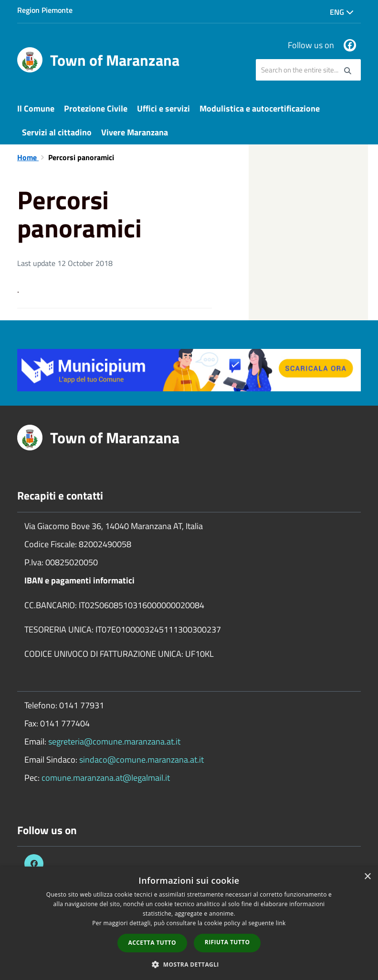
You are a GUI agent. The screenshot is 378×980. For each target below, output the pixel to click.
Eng (342, 12)
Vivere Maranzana (135, 132)
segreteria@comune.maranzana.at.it (114, 741)
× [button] (367, 877)
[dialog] (189, 923)
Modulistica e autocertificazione (260, 108)
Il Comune (36, 108)
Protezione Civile (96, 108)
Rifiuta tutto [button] (227, 942)
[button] (189, 964)
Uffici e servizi (163, 108)
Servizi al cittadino (57, 132)
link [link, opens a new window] (281, 923)
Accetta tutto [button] (152, 943)
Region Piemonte (45, 10)
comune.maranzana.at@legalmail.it (106, 778)
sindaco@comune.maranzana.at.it (142, 760)
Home (28, 157)
